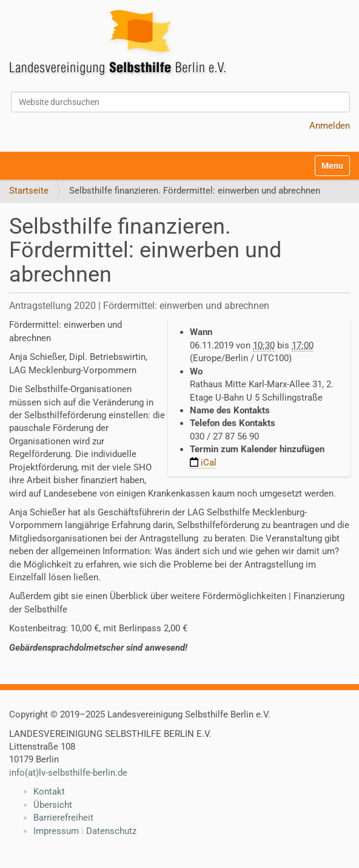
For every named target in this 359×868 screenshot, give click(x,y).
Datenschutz (111, 831)
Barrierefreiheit (63, 818)
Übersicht (53, 805)
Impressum (56, 831)
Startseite (29, 191)
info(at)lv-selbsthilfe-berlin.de (68, 773)
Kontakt (49, 792)
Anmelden (330, 126)
